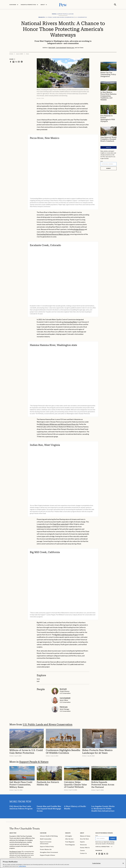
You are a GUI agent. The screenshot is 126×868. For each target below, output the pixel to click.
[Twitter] (105, 854)
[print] (22, 62)
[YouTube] (107, 854)
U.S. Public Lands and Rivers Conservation (48, 724)
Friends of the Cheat (44, 526)
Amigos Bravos (79, 229)
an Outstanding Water (70, 322)
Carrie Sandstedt (65, 698)
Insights (68, 833)
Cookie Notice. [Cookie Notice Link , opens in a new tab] (22, 866)
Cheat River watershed (60, 524)
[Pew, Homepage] (63, 5)
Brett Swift (63, 689)
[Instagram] (99, 854)
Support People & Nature (34, 762)
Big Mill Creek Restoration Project (66, 634)
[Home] (25, 828)
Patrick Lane (64, 707)
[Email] (108, 164)
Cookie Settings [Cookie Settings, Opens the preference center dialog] (96, 863)
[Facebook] (97, 854)
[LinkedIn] (102, 854)
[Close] (123, 863)
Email (102, 161)
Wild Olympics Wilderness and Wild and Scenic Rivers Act (59, 424)
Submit (108, 168)
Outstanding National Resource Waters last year (53, 234)
